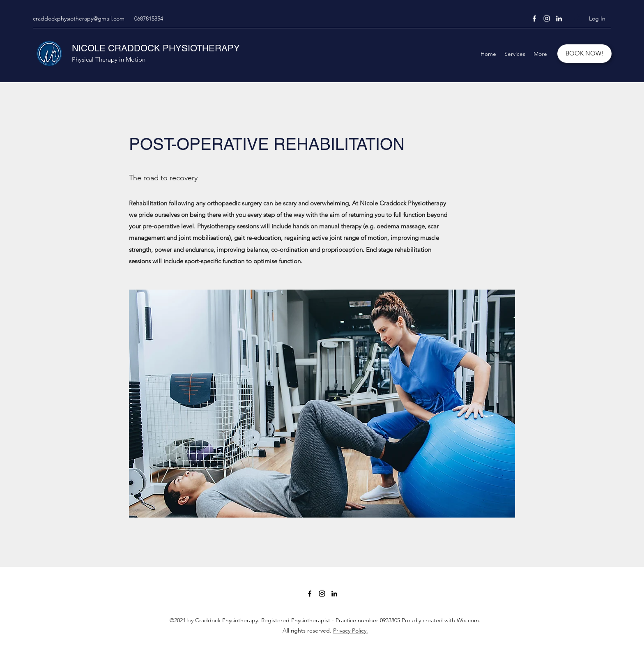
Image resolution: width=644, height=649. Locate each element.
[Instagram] (547, 18)
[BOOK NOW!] (584, 54)
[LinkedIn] (559, 18)
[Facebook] (534, 18)
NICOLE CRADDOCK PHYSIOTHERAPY (156, 48)
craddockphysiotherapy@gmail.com (79, 18)
